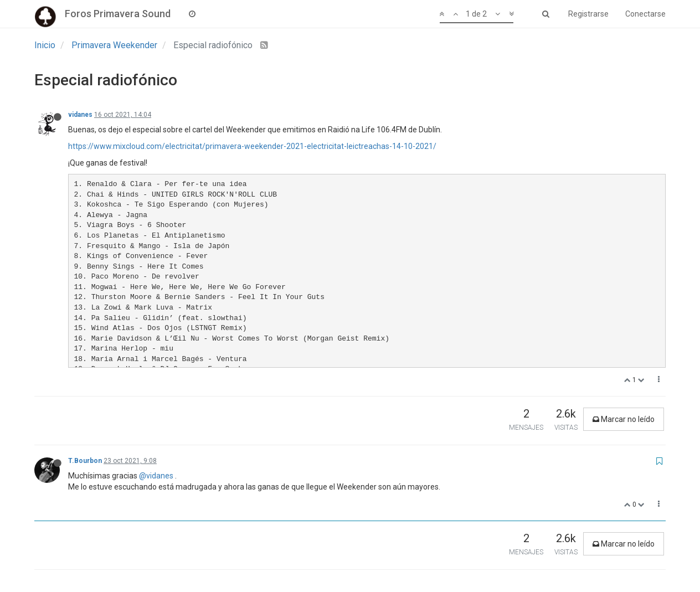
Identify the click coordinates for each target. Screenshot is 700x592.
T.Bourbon (85, 461)
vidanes (80, 115)
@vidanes (156, 476)
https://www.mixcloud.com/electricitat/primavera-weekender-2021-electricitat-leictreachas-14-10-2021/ (252, 146)
